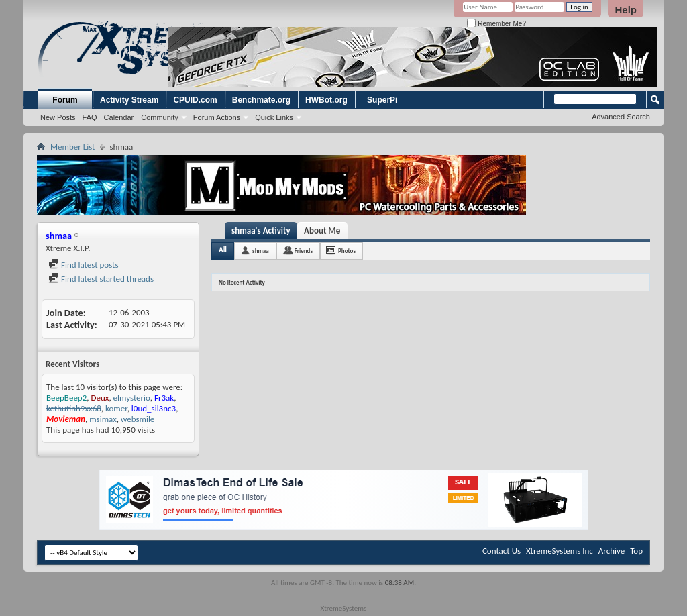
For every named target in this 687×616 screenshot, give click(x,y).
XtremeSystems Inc (560, 551)
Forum (65, 100)
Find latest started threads (101, 279)
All (223, 250)
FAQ (90, 117)
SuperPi (382, 100)
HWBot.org (326, 100)
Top (636, 551)
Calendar (119, 117)
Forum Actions (217, 117)
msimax (103, 419)
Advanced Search (621, 117)
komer (116, 408)
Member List (72, 147)
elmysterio (132, 398)
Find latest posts (84, 265)
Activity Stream (129, 100)
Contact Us (501, 551)
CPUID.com (195, 100)
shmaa (261, 251)
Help (626, 10)
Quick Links (274, 117)
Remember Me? (496, 24)
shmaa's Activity (261, 230)
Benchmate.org (261, 100)
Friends (304, 251)
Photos (347, 251)
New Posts (58, 117)
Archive (612, 551)
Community (160, 117)
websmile (138, 419)
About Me (322, 230)
